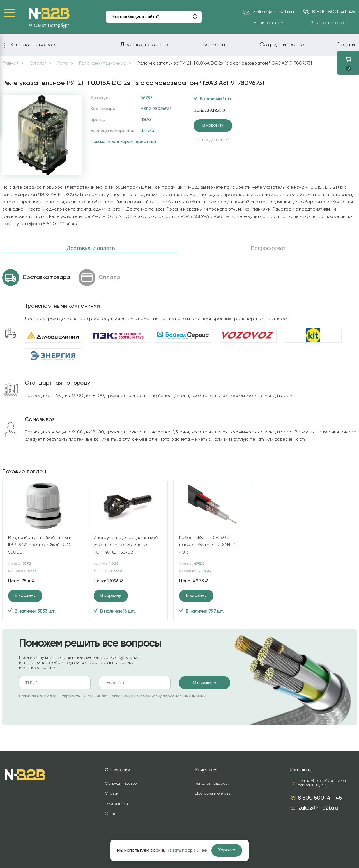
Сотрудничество (282, 45)
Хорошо (227, 850)
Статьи (346, 45)
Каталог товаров (33, 45)
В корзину (213, 125)
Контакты (215, 45)
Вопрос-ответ (268, 248)
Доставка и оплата (145, 45)
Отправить (205, 683)
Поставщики (116, 804)
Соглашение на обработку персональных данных (157, 696)
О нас (111, 814)
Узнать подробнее (187, 851)
